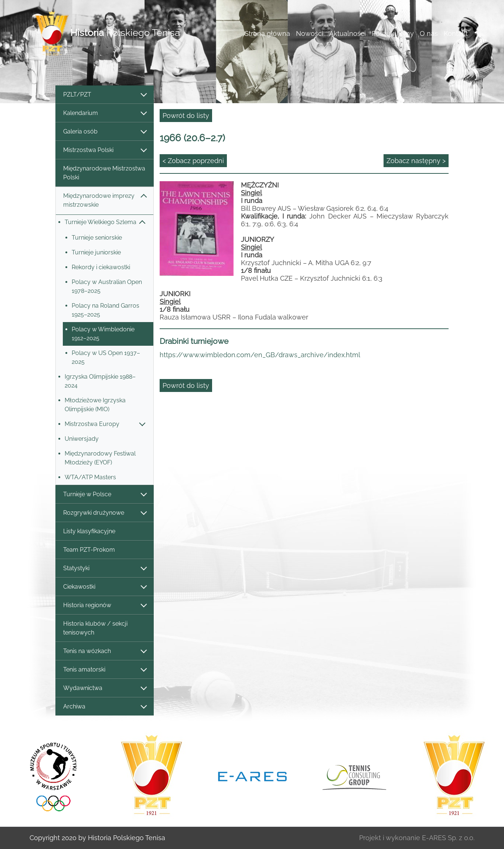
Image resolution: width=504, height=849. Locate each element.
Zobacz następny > (416, 161)
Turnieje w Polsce (105, 495)
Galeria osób (105, 132)
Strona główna (267, 33)
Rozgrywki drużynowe (105, 513)
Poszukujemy (393, 33)
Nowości (310, 33)
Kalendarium (105, 113)
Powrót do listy (186, 116)
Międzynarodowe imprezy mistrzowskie (105, 200)
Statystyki (105, 569)
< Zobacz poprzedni (193, 161)
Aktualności (348, 33)
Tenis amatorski (105, 670)
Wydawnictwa (105, 688)
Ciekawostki (105, 587)
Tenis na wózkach (105, 651)
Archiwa (105, 707)
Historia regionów (105, 606)
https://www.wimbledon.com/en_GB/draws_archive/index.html (260, 355)
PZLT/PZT (105, 95)
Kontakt (456, 33)
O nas (429, 33)
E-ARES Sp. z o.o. (448, 838)
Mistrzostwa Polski (105, 150)
